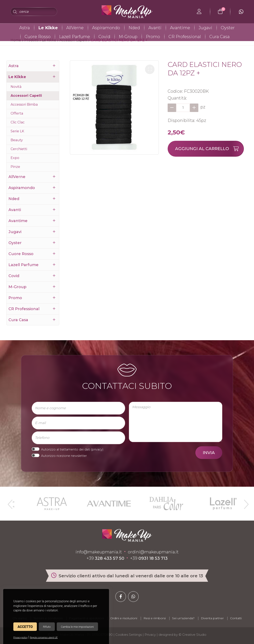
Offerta (17, 113)
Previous (10, 503)
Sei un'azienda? (183, 618)
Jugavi (205, 28)
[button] (150, 69)
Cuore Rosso (38, 37)
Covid (104, 37)
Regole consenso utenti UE (44, 638)
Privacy (150, 635)
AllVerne (75, 28)
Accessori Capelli (26, 96)
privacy (97, 449)
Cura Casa (219, 37)
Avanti (155, 28)
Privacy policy (20, 638)
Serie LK (17, 131)
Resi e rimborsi (155, 618)
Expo (15, 158)
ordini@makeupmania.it (153, 552)
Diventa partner (212, 618)
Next (244, 503)
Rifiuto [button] (47, 627)
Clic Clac (18, 122)
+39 (105, 558)
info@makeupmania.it (99, 552)
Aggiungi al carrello (209, 149)
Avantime (180, 28)
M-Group (128, 37)
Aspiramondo (106, 28)
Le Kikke (48, 28)
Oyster (228, 28)
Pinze (15, 167)
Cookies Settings (129, 635)
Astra (25, 28)
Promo (153, 37)
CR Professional (185, 37)
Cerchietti (19, 149)
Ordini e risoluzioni (124, 618)
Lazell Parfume (75, 37)
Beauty (17, 140)
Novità (16, 87)
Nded (134, 28)
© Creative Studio (193, 635)
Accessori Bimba (24, 104)
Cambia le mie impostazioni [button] (77, 627)
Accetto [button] (25, 627)
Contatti (236, 618)
